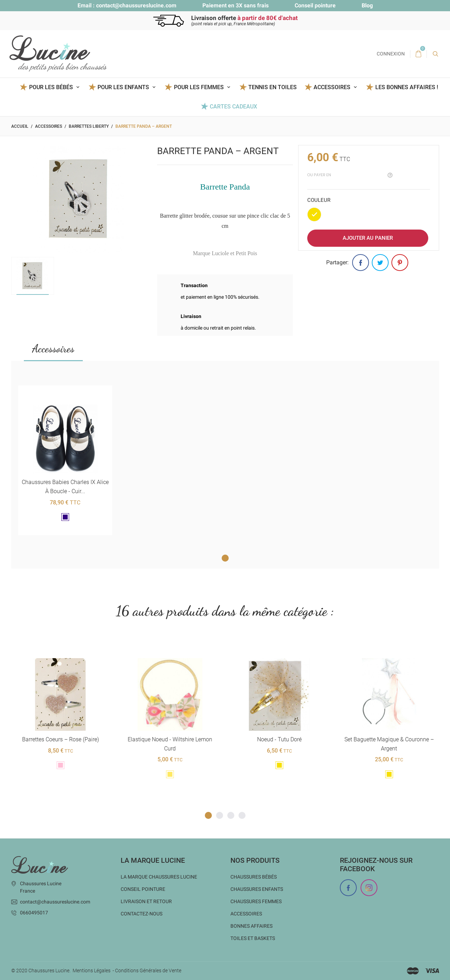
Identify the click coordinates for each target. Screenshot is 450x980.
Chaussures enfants (257, 889)
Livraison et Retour (146, 901)
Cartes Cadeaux (233, 107)
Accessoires (53, 349)
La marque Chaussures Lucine (159, 877)
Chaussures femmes (256, 901)
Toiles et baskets (253, 938)
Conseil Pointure (143, 889)
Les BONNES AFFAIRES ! (407, 87)
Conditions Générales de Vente (148, 971)
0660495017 (34, 913)
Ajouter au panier (368, 238)
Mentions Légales (92, 971)
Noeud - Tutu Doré (279, 739)
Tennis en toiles (273, 87)
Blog (367, 5)
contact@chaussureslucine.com (136, 5)
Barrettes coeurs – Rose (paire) (60, 739)
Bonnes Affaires (251, 926)
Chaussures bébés (254, 877)
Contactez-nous (142, 914)
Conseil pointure (315, 5)
